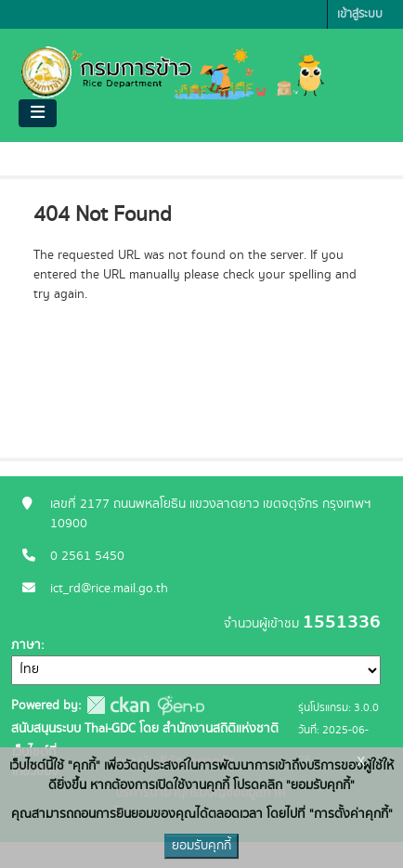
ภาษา (26, 645)
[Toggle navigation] (38, 113)
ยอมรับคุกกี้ (201, 846)
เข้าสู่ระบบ (360, 14)
